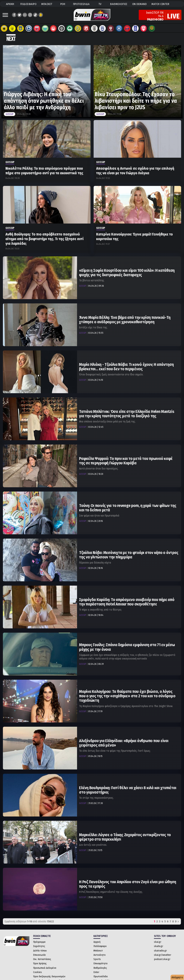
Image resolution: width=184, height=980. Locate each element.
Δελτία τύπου (40, 951)
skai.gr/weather (163, 955)
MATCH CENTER (160, 4)
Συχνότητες (39, 946)
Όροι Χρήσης (40, 963)
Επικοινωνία (39, 955)
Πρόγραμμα (39, 942)
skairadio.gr (160, 951)
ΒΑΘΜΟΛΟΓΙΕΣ (119, 4)
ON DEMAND (139, 4)
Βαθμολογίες (100, 968)
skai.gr (158, 942)
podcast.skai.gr (162, 959)
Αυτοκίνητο (100, 955)
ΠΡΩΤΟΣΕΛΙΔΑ (81, 4)
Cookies (38, 972)
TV (100, 4)
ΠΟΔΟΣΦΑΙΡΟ (28, 4)
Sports (97, 959)
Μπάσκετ (98, 951)
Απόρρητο (177, 977)
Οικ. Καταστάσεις (42, 959)
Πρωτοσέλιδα (101, 976)
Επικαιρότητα (100, 963)
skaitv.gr (159, 946)
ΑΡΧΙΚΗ (10, 4)
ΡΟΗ (63, 4)
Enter (96, 972)
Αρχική (97, 942)
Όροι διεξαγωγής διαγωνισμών (49, 976)
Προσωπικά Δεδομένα (45, 968)
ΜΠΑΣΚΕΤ (47, 4)
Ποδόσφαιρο (100, 946)
